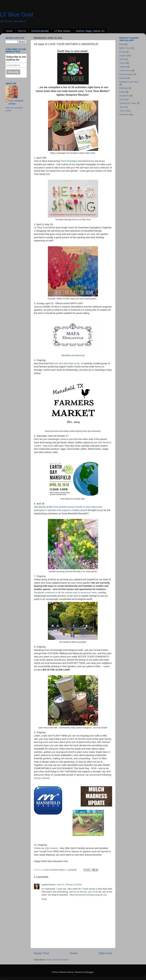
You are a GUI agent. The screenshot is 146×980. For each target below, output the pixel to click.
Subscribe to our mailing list (16, 58)
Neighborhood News (129, 82)
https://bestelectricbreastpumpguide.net (88, 895)
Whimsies (124, 114)
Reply (44, 899)
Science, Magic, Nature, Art (90, 31)
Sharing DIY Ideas (128, 103)
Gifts (122, 59)
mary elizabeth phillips (16, 102)
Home (9, 31)
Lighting (123, 78)
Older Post (105, 953)
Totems (123, 111)
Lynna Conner (49, 885)
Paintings (124, 88)
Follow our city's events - (47, 848)
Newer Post (41, 953)
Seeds (122, 99)
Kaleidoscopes (126, 74)
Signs (122, 107)
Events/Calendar (40, 31)
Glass (122, 63)
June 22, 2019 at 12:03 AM (69, 885)
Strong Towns (41, 778)
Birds (122, 44)
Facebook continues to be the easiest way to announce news (65, 593)
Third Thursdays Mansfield (74, 161)
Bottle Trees (125, 48)
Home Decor (125, 70)
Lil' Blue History (62, 31)
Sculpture (124, 96)
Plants (122, 92)
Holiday (123, 67)
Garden (123, 56)
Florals (123, 52)
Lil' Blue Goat (17, 15)
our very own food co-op (67, 363)
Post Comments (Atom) (58, 960)
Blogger (90, 972)
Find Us (22, 31)
